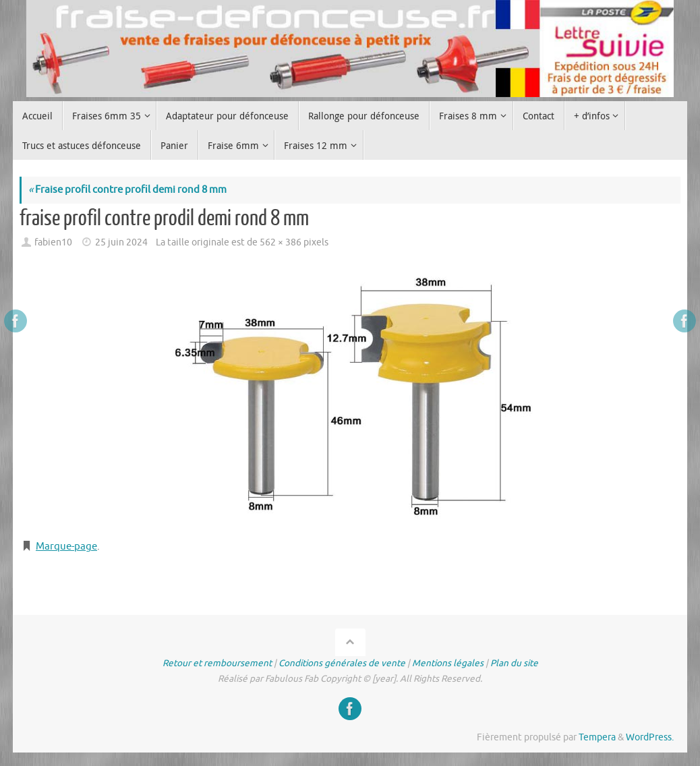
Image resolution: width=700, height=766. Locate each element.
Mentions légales (448, 663)
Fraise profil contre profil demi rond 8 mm (127, 190)
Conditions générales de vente (342, 663)
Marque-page (66, 547)
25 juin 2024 (121, 242)
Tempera (597, 737)
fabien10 (53, 242)
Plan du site (514, 663)
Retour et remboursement (217, 663)
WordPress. (650, 737)
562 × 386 (281, 242)
